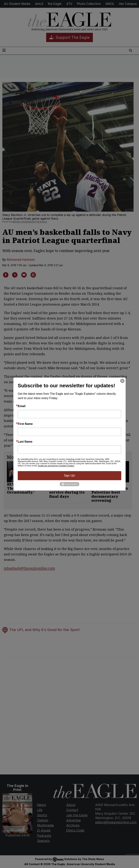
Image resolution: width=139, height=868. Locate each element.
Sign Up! (69, 476)
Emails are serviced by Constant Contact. (56, 466)
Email (22, 406)
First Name (25, 424)
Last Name (25, 442)
